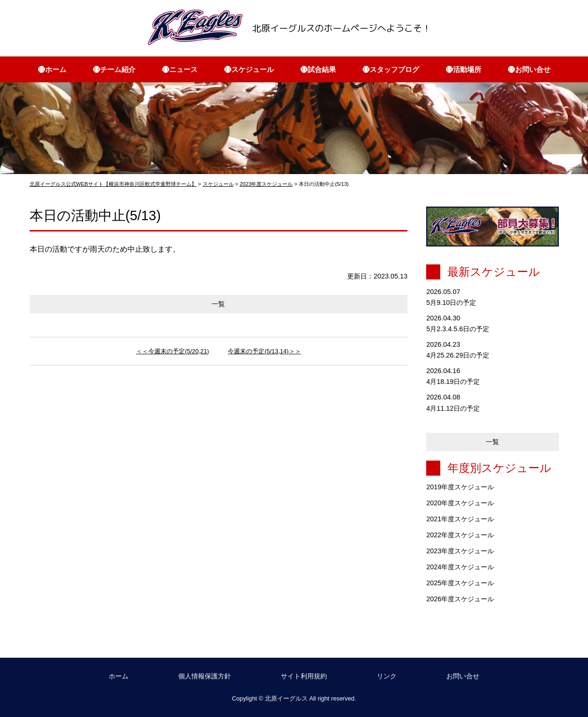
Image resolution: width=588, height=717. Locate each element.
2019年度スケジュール (460, 487)
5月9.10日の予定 (451, 303)
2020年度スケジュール (460, 503)
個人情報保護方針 (205, 676)
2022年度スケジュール (460, 535)
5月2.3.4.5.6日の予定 (458, 329)
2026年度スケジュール (460, 599)
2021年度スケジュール (460, 519)
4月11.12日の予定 (453, 408)
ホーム (119, 676)
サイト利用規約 (304, 676)
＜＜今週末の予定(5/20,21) (172, 351)
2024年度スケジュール (460, 567)
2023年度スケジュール (460, 551)
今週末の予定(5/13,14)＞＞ (264, 351)
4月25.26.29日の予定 (458, 355)
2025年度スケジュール (460, 583)
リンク (387, 676)
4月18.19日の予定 (453, 382)
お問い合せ (463, 676)
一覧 (218, 304)
